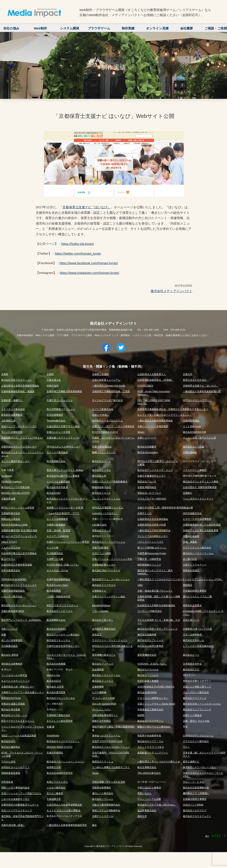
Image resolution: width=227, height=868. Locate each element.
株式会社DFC (8, 741)
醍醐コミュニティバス (104, 452)
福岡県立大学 (54, 767)
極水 (94, 825)
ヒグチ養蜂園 (99, 692)
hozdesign (7, 476)
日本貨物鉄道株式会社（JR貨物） (155, 380)
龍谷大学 (142, 816)
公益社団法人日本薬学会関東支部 (64, 805)
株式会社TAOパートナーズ (106, 570)
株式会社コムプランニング (197, 709)
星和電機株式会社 (147, 655)
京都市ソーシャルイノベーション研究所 (68, 542)
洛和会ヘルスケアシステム (106, 736)
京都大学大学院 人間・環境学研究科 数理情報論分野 (165, 508)
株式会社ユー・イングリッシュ (109, 542)
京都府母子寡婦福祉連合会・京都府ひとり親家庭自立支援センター (173, 409)
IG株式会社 (53, 386)
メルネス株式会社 (56, 788)
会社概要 (187, 28)
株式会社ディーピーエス (60, 611)
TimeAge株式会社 (56, 421)
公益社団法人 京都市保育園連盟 (200, 487)
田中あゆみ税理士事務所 (150, 646)
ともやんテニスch (11, 548)
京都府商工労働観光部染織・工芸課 (111, 391)
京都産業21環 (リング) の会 (198, 629)
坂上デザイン (8, 559)
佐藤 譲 (51, 727)
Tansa (95, 773)
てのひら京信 (8, 762)
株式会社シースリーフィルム (198, 553)
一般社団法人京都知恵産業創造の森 (202, 391)
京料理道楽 (7, 782)
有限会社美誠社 (191, 570)
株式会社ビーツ (191, 655)
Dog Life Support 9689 (104, 704)
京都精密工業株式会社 (58, 715)
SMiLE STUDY (9, 542)
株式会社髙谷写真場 (57, 487)
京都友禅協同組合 (147, 487)
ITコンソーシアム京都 (149, 799)
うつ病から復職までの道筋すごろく (111, 767)
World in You (53, 675)
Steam (141, 432)
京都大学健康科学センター (152, 476)
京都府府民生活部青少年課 (152, 525)
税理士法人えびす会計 (195, 380)
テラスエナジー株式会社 (196, 741)
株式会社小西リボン (103, 620)
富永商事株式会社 (56, 620)
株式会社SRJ (54, 493)
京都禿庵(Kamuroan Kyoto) (152, 553)
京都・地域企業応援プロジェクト (155, 591)
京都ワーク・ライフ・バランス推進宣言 (113, 426)
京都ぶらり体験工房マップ (197, 687)
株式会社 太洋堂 (55, 687)
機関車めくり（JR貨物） (196, 793)
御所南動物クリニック (149, 565)
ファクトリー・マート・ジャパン (110, 640)
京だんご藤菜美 (55, 793)
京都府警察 (98, 687)
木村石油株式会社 (192, 513)
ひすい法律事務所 (192, 635)
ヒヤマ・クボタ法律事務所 (197, 519)
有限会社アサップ (102, 530)
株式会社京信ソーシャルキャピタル (202, 704)
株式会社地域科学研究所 (60, 773)
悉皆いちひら (145, 793)
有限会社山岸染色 (11, 519)
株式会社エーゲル (102, 461)
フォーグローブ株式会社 (196, 692)
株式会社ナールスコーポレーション (111, 747)
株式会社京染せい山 (194, 640)
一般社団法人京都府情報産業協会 (155, 421)
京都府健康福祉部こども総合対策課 (202, 525)
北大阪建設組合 (55, 553)
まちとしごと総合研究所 (60, 721)
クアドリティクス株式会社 (197, 548)
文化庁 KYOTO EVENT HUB (107, 741)
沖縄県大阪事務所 (56, 525)
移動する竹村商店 (102, 721)
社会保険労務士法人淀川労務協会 (19, 553)
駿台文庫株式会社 (147, 767)
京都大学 (188, 374)
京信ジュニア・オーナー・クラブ (19, 426)
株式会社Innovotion (148, 452)
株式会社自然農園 (56, 664)
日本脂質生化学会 (192, 664)
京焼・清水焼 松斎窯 (58, 530)
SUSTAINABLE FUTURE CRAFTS (156, 687)
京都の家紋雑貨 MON (13, 611)
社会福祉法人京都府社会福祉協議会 (156, 605)
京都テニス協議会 (192, 715)
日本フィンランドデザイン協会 (109, 596)
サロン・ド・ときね (194, 782)
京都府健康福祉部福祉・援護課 (18, 391)
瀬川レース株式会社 (103, 793)
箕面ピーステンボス (57, 782)
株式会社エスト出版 (194, 447)
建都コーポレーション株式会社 (154, 727)
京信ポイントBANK (193, 805)
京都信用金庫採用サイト (105, 715)
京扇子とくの (145, 513)
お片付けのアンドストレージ (198, 736)
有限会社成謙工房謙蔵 (13, 704)
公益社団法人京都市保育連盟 (17, 565)
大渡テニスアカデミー (195, 565)
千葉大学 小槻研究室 (149, 559)
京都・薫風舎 (190, 542)
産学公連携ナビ (191, 762)
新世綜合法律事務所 (12, 415)
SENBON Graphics (11, 482)
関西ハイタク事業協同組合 (15, 788)
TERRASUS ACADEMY (14, 579)
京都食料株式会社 (11, 513)
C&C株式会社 (99, 525)
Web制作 (40, 28)
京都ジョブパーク (147, 438)
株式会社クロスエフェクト (197, 816)
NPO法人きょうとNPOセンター (64, 447)
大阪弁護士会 (54, 380)
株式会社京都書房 (147, 447)
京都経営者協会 (191, 421)
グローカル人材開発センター (153, 698)
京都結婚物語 (190, 452)
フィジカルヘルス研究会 (14, 675)
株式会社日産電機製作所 (196, 788)
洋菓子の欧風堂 (100, 548)
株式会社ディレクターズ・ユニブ (155, 470)
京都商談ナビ (99, 591)
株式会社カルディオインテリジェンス (158, 629)
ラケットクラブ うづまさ (151, 747)
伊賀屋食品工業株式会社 (150, 709)
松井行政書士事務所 (148, 681)
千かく (186, 747)
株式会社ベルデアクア (195, 810)
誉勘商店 (188, 585)
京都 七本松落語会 (102, 447)
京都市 (50, 374)
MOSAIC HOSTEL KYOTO (15, 493)
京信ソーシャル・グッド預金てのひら (21, 793)
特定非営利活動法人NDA (14, 525)
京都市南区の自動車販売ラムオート (20, 805)
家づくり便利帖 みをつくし (152, 548)
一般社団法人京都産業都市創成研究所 (67, 825)
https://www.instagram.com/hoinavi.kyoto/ (89, 273)
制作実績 (128, 28)
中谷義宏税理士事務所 (195, 591)
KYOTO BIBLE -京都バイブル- (63, 565)
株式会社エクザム (102, 470)
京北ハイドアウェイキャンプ (17, 810)
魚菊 (4, 635)
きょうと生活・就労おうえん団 (199, 438)
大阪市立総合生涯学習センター (63, 646)
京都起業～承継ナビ (12, 400)
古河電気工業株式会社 (104, 629)
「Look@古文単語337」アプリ (63, 513)
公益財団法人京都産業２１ (152, 374)
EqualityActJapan (101, 605)
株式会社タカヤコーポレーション (19, 605)
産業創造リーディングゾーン (153, 753)
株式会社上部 (99, 476)
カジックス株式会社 (57, 452)
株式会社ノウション (103, 799)
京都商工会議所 (100, 374)
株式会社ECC (54, 681)
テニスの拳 (53, 548)
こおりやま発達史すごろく (15, 799)
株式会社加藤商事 (147, 635)
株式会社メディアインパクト (172, 291)
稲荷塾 (141, 715)
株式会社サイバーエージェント (63, 741)
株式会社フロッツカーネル (61, 698)
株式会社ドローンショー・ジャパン (65, 762)
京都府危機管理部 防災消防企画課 (19, 530)
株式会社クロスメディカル (106, 675)
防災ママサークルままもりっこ (18, 721)
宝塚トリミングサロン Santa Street (156, 704)
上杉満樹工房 (8, 421)
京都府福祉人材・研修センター (18, 687)
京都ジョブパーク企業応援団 (153, 426)
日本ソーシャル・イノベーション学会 (112, 559)
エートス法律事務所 (57, 519)
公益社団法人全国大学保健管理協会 (20, 386)
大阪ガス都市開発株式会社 (106, 805)
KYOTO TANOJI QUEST (105, 432)
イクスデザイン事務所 (195, 470)
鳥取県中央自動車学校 (149, 736)
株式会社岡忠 (54, 591)
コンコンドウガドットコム (106, 499)
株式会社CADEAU (56, 629)
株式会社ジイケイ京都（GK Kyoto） (157, 805)
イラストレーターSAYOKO (152, 499)
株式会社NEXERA (147, 692)
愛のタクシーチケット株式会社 (63, 635)
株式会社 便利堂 (10, 655)
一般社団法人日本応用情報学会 (154, 530)
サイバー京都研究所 (12, 432)
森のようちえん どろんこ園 (197, 596)
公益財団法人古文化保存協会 (153, 519)
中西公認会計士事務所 (149, 788)
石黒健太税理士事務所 (195, 799)
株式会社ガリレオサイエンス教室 (201, 482)
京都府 (5, 374)
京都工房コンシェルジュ (60, 400)
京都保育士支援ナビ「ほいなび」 (201, 386)
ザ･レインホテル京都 (103, 698)
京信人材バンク (191, 620)
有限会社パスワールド (149, 493)
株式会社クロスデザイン (150, 721)
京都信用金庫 (8, 499)
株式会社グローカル (148, 669)
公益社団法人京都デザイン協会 (63, 426)
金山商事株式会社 (147, 810)
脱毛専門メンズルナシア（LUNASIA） (22, 620)
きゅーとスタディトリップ (15, 681)
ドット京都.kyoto (192, 426)
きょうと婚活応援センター (15, 461)
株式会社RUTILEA (11, 698)
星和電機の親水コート (104, 655)
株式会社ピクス (191, 669)
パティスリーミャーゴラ (150, 542)
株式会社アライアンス (195, 698)
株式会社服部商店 (11, 747)
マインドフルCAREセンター (153, 536)
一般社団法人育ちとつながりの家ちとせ (159, 762)
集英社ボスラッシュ (103, 762)
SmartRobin (53, 736)
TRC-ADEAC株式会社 (149, 773)
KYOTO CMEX (145, 386)
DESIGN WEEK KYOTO (60, 747)
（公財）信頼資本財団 (58, 596)
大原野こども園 (55, 559)
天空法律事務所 (55, 415)
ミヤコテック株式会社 (13, 409)
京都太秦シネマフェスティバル (63, 438)
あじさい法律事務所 (12, 640)
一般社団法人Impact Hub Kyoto (109, 386)
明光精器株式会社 (56, 461)
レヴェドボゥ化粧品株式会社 (198, 646)
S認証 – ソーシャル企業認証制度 (19, 736)
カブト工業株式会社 (103, 409)
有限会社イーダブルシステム (107, 421)
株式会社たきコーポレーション (199, 767)
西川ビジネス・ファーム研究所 (18, 508)
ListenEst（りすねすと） (105, 513)
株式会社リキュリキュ (58, 640)
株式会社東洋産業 (56, 692)
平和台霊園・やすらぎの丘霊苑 (109, 782)
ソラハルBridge (100, 611)
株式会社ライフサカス (104, 585)
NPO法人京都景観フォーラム (108, 508)
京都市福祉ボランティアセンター (19, 447)
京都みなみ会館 (191, 536)
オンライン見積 (157, 28)
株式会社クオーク (102, 493)
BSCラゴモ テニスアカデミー (62, 605)
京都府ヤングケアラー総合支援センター (23, 692)
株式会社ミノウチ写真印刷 (15, 487)
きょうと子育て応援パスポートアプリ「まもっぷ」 (165, 415)
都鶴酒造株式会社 (102, 487)
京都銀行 (188, 493)
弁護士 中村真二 (101, 415)
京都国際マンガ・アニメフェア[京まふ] (22, 438)
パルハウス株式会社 (12, 596)
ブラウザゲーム (99, 28)
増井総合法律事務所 (12, 664)
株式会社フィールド (103, 664)
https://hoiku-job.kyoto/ (78, 244)
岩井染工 (97, 635)
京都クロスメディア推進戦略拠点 (110, 482)
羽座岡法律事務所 (102, 788)
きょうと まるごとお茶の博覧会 (63, 810)
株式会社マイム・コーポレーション (111, 579)
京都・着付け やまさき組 (196, 721)
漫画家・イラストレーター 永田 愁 (65, 508)
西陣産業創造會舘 (11, 773)
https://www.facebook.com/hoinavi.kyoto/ (89, 263)
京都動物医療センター (104, 565)
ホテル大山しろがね (57, 570)
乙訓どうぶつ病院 (102, 553)
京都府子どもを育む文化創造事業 (201, 530)
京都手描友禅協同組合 (58, 579)
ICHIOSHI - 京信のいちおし (152, 664)
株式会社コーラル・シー (14, 715)
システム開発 (70, 28)
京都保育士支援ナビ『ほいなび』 (87, 207)
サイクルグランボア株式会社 (107, 400)
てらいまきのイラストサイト (198, 499)
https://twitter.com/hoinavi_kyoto (78, 253)
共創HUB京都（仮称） (13, 825)
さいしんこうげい (102, 709)
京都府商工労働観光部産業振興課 (64, 391)
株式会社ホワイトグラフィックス (19, 585)
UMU (140, 585)
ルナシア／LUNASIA (58, 536)
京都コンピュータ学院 (58, 432)
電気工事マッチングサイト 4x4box (65, 470)
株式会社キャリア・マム (150, 741)
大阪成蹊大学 (54, 799)
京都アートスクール (103, 816)
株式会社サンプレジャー (150, 640)
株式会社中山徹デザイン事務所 (63, 476)
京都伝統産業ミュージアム (106, 380)
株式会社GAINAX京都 (194, 432)
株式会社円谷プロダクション (17, 380)
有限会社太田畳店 (192, 605)
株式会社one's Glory (57, 585)
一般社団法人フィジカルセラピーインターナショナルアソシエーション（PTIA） (180, 579)
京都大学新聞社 (55, 753)
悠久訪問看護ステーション (61, 409)
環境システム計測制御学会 (106, 810)
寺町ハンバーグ (10, 629)
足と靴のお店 (190, 559)
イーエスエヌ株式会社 (58, 482)
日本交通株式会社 (11, 570)
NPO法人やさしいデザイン (197, 400)
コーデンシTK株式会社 (150, 611)
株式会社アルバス (147, 482)
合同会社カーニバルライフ (15, 767)
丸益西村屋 (98, 669)
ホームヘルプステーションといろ (19, 536)
